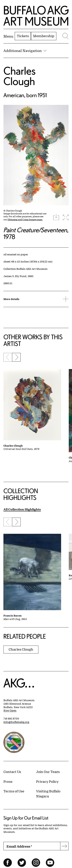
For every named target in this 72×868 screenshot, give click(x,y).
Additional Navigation (25, 51)
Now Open (10, 710)
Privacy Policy (47, 781)
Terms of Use (14, 791)
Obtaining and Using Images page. (25, 219)
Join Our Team (48, 772)
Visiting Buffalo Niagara (48, 794)
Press (8, 781)
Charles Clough (19, 76)
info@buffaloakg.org (16, 722)
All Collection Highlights (22, 509)
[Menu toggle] (8, 36)
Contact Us (12, 772)
